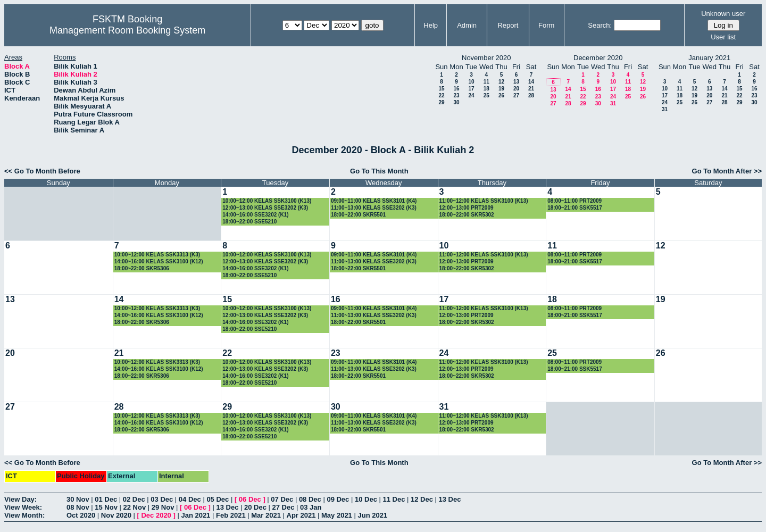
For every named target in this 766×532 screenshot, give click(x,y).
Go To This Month (379, 171)
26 (501, 95)
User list (723, 37)
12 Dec (422, 499)
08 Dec (310, 499)
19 (501, 89)
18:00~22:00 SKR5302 (467, 215)
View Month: (24, 515)
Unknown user (723, 14)
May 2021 (337, 515)
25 (486, 95)
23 (456, 95)
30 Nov (78, 499)
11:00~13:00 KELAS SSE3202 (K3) (374, 208)
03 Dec (162, 499)
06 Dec (250, 499)
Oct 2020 (81, 515)
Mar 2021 (266, 515)
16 (456, 89)
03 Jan (311, 507)
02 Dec (134, 499)
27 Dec (284, 507)
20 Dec (255, 507)
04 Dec (190, 499)
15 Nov (106, 507)
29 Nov (163, 507)
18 (486, 89)
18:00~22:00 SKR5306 (142, 268)
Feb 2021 (231, 515)
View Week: (23, 507)
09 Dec (338, 499)
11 (486, 82)
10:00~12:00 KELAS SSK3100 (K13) (267, 201)
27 (516, 95)
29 (441, 102)
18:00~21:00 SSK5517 (575, 208)
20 (516, 89)
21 (531, 89)
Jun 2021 (372, 515)
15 (441, 89)
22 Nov (135, 507)
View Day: (20, 499)
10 (471, 82)
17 (471, 89)
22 (441, 95)
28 (531, 95)
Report (508, 25)
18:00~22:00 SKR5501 (358, 215)
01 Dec (106, 499)
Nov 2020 (116, 515)
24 (471, 95)
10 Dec (366, 499)
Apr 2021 (301, 515)
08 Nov (78, 507)
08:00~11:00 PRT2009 (574, 201)
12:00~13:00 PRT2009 (467, 208)
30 (456, 102)
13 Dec (450, 499)
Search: (600, 25)
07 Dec (282, 499)
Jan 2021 (195, 515)
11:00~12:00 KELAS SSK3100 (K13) (484, 201)
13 (516, 82)
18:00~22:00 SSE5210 (249, 222)
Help (431, 25)
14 (531, 82)
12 (501, 82)
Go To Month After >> (727, 171)
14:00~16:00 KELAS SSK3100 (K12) (159, 261)
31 (613, 103)
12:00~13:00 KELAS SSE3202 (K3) (265, 208)
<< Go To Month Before (42, 171)
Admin (467, 25)
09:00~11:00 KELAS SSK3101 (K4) (374, 201)
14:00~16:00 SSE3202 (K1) (255, 215)
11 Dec (394, 499)
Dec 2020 (156, 515)
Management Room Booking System (127, 30)
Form (546, 25)
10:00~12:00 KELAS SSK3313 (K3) (157, 255)
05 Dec (218, 499)
